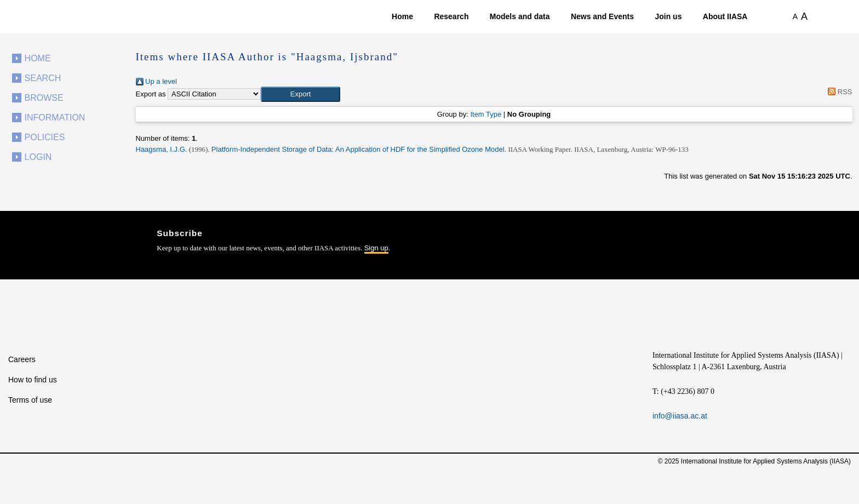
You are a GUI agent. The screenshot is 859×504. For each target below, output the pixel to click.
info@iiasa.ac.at (680, 416)
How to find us (33, 380)
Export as (151, 94)
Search (43, 78)
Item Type (486, 114)
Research (451, 16)
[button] (300, 94)
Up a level (156, 81)
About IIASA (725, 16)
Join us (668, 16)
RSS (838, 92)
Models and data (520, 16)
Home (402, 16)
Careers (22, 359)
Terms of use (30, 400)
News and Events (602, 16)
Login (38, 157)
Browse (44, 98)
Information (55, 118)
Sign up (376, 248)
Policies (45, 137)
